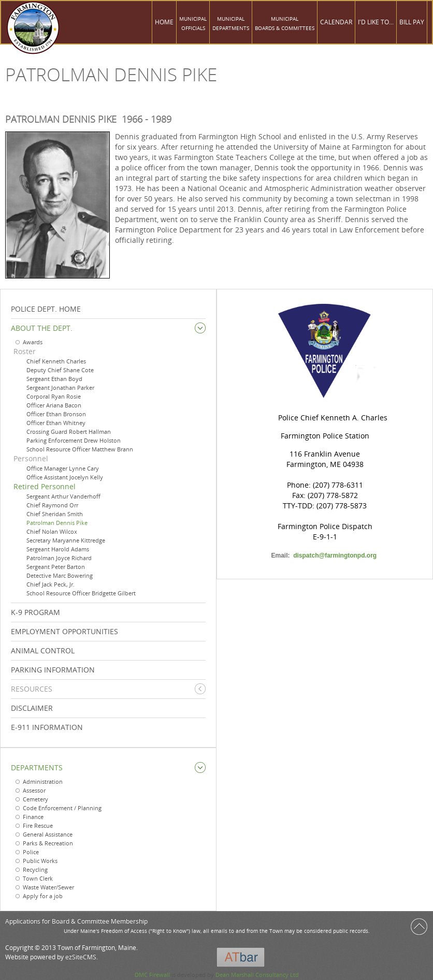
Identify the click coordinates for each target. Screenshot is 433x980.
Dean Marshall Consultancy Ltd (257, 975)
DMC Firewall (152, 975)
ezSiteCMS (81, 957)
